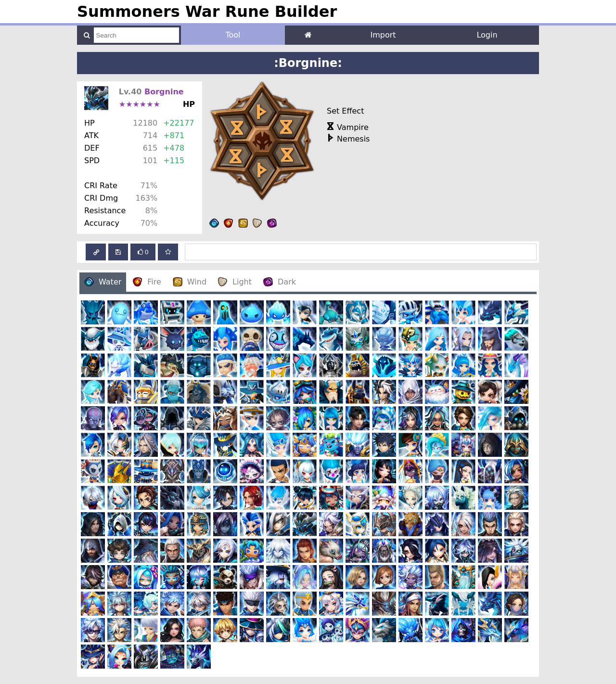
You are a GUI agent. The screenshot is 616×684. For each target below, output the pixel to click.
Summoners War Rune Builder (207, 12)
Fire (147, 282)
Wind (190, 282)
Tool (233, 35)
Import (383, 35)
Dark (280, 282)
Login (487, 35)
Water (103, 282)
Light (235, 282)
